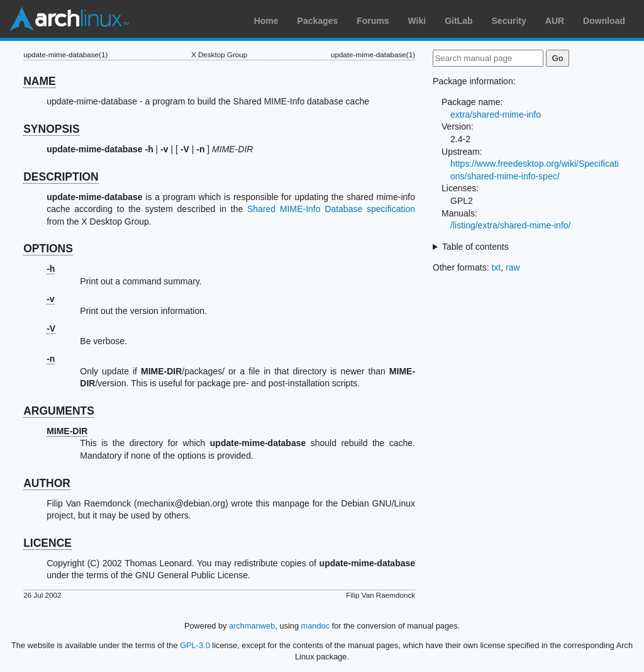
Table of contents (475, 247)
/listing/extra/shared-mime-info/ (510, 225)
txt (496, 267)
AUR (555, 21)
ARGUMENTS (59, 411)
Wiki (417, 21)
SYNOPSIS (51, 129)
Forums (373, 21)
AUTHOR (47, 483)
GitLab (458, 21)
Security (509, 21)
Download (604, 21)
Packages (318, 21)
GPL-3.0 (195, 645)
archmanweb (252, 626)
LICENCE (47, 543)
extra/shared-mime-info (496, 115)
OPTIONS (48, 249)
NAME (40, 81)
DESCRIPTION (61, 177)
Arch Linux (69, 19)
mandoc (316, 626)
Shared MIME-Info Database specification (331, 209)
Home (266, 21)
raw (513, 267)
